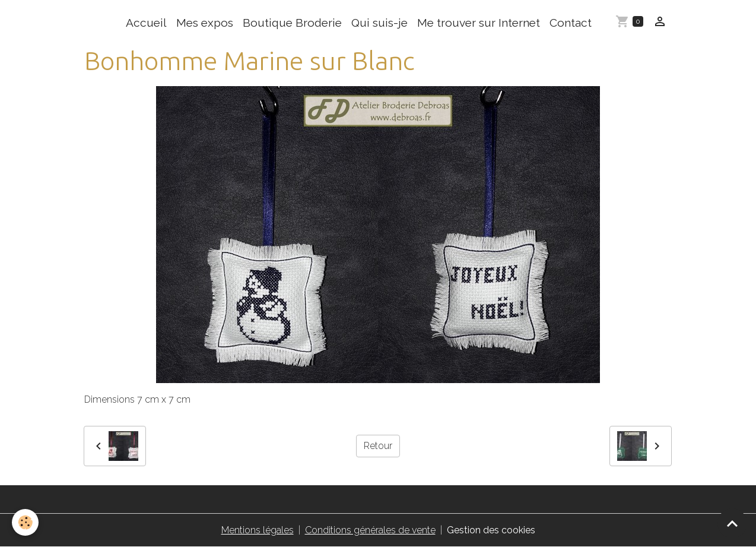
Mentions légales (258, 530)
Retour (378, 446)
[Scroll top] (732, 523)
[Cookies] (25, 522)
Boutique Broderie (292, 23)
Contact (571, 23)
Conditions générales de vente (370, 530)
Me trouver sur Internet (479, 23)
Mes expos (205, 23)
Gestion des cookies (491, 530)
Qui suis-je (379, 23)
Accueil (146, 23)
